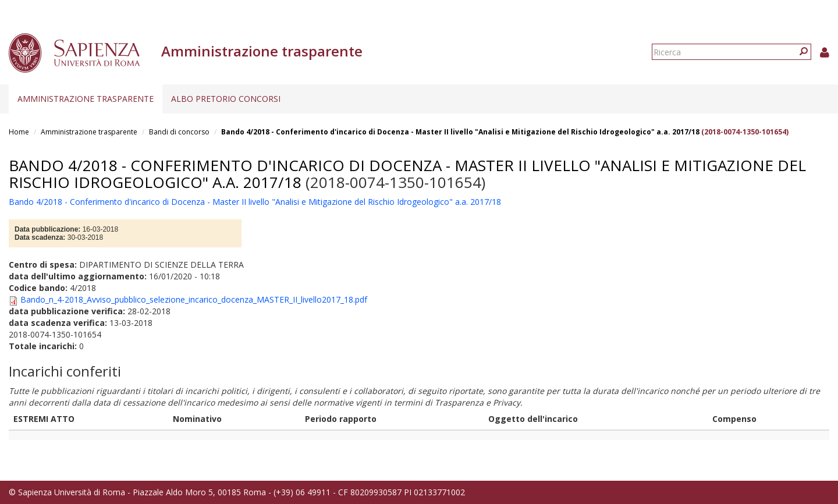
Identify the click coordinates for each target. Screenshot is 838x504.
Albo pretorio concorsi (226, 99)
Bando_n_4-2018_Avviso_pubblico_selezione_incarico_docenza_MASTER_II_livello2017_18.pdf (194, 299)
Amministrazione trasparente (86, 99)
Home (19, 132)
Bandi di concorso (179, 132)
